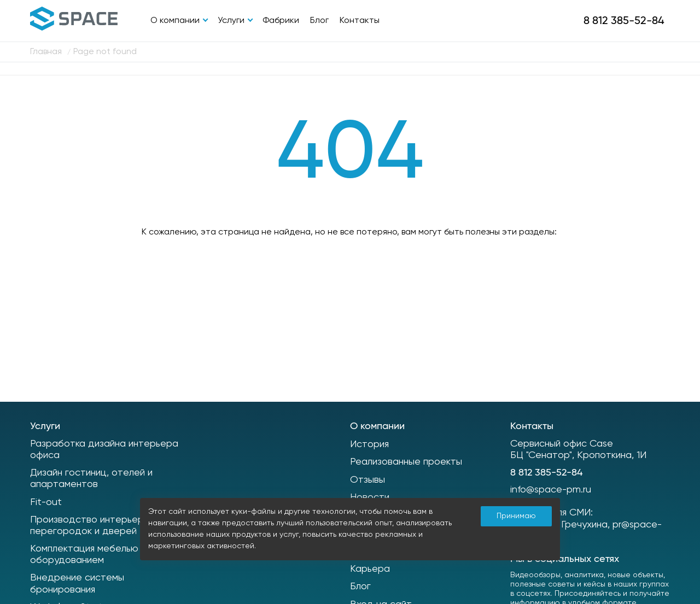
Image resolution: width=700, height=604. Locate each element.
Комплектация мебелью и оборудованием (88, 555)
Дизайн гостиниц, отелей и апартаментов (91, 479)
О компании (175, 21)
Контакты (360, 21)
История (369, 444)
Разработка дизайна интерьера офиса (104, 450)
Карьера (370, 569)
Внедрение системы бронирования (77, 584)
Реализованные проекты (406, 462)
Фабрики (281, 21)
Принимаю (516, 516)
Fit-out (46, 502)
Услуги (231, 21)
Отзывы (367, 480)
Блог (319, 21)
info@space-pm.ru (551, 490)
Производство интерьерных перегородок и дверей (95, 526)
